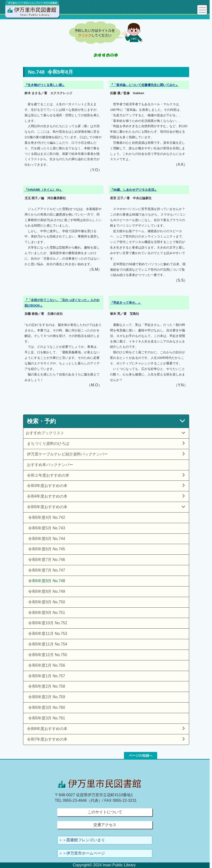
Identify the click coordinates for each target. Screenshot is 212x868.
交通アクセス (105, 825)
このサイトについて (105, 812)
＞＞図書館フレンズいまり (82, 840)
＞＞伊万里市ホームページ (82, 853)
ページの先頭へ (141, 756)
